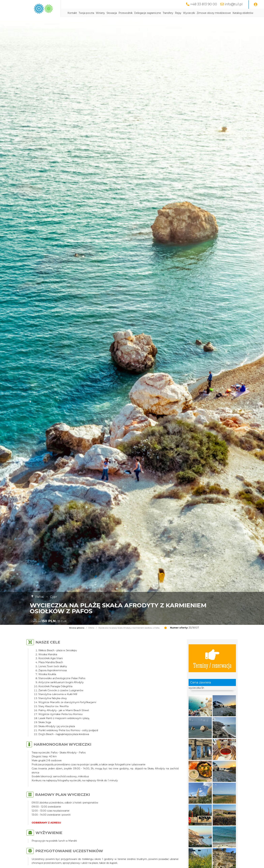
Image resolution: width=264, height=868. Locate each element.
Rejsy (178, 13)
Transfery (168, 13)
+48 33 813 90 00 (204, 4)
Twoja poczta (86, 13)
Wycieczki (189, 13)
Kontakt (72, 13)
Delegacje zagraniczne (148, 13)
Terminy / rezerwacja (212, 658)
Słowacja (112, 13)
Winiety (100, 13)
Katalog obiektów (243, 13)
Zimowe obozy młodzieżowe (214, 13)
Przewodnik (126, 13)
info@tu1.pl (234, 4)
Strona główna (77, 628)
